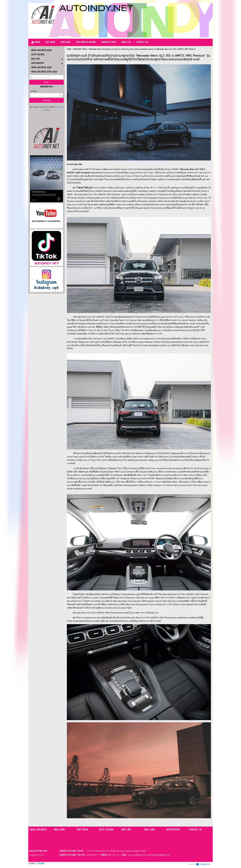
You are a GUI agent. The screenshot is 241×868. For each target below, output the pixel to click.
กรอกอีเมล (34, 91)
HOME (69, 49)
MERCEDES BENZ (80, 49)
